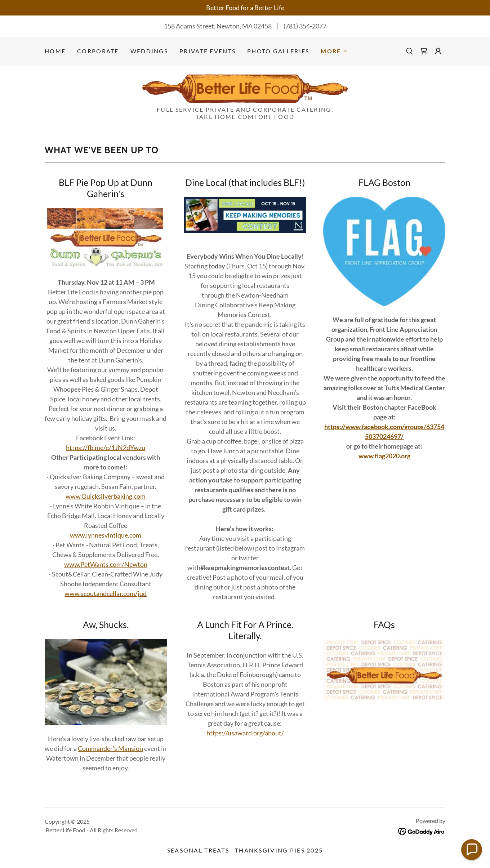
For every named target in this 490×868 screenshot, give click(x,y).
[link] (424, 51)
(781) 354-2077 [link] (305, 26)
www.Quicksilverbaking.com (106, 496)
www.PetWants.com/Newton (106, 564)
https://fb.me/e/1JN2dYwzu (106, 448)
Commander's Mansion (110, 748)
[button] (334, 51)
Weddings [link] (149, 51)
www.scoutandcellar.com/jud (106, 593)
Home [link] (55, 51)
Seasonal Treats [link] (198, 850)
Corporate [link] (98, 51)
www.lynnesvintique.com (106, 535)
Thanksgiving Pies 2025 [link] (279, 850)
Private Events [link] (208, 51)
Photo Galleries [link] (278, 51)
